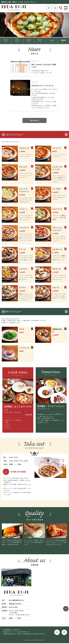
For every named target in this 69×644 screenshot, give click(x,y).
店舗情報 (63, 41)
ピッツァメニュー (6, 40)
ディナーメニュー (40, 40)
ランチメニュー (29, 40)
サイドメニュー (17, 40)
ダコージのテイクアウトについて (13, 142)
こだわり (52, 41)
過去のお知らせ (34, 121)
